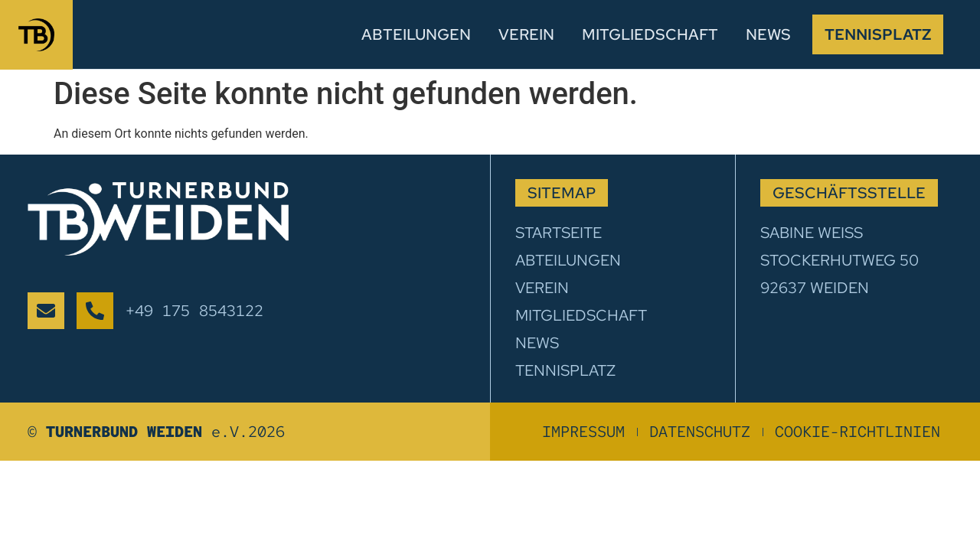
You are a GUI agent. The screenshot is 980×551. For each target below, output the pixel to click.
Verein (526, 34)
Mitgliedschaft (650, 34)
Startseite (559, 233)
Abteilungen (416, 34)
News (768, 34)
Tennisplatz (878, 34)
